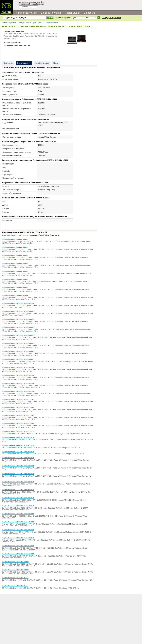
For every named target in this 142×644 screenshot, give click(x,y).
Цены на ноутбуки (51, 13)
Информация (72, 13)
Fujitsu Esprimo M (38, 23)
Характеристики (52, 23)
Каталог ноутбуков (26, 13)
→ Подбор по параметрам (111, 18)
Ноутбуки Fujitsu (24, 23)
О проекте (89, 13)
